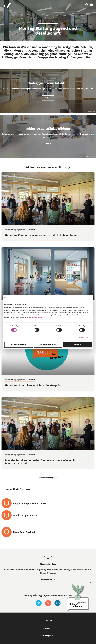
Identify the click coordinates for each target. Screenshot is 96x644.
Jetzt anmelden (48, 579)
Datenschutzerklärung (34, 318)
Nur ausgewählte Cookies (48, 345)
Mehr (48, 98)
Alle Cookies (77, 345)
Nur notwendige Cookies (19, 345)
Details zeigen (83, 338)
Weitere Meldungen (48, 478)
